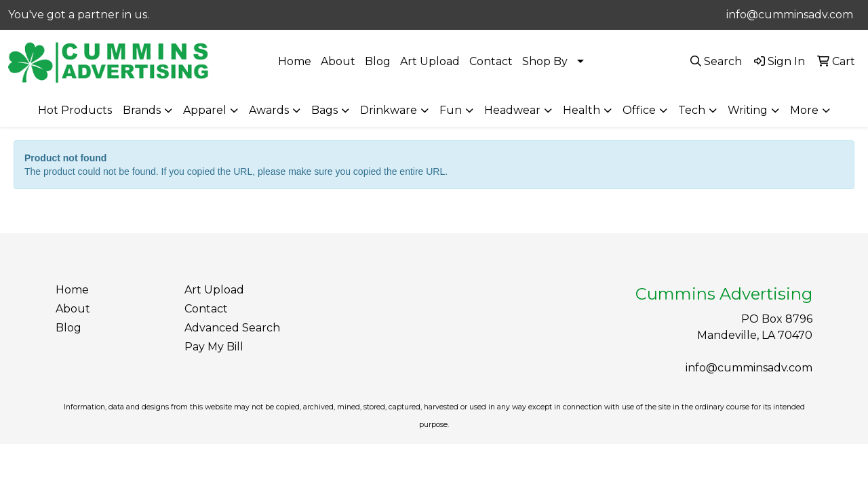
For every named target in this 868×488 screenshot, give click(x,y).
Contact (491, 61)
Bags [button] (324, 110)
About (338, 61)
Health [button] (581, 110)
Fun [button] (451, 110)
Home (295, 61)
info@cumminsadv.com (790, 15)
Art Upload (430, 61)
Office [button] (639, 110)
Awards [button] (269, 110)
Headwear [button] (512, 110)
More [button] (804, 110)
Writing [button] (748, 110)
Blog (378, 61)
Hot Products (75, 110)
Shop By (545, 61)
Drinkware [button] (389, 110)
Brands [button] (142, 110)
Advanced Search (232, 328)
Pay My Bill (214, 347)
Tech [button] (692, 110)
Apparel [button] (205, 110)
